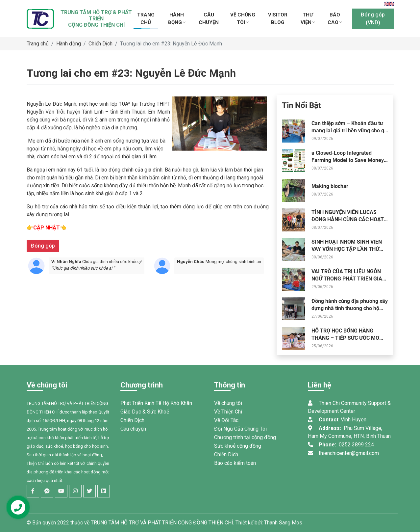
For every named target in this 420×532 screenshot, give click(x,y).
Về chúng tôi (228, 403)
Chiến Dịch (100, 44)
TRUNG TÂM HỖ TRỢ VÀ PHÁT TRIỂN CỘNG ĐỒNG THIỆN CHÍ (162, 523)
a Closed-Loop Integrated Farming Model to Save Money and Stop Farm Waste (348, 160)
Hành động (69, 44)
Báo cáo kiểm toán (235, 463)
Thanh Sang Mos (283, 523)
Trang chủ (38, 44)
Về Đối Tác (226, 420)
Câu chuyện (133, 429)
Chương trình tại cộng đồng (245, 437)
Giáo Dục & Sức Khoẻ (145, 412)
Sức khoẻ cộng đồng (238, 446)
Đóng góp (43, 246)
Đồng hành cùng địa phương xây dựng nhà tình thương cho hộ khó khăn (350, 308)
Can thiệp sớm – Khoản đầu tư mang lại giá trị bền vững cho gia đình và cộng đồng (350, 131)
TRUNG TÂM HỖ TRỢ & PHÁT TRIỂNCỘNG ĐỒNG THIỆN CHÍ (96, 19)
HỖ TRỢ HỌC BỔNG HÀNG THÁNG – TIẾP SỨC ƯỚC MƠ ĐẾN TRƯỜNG (345, 338)
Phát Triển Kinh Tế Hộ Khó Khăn (156, 403)
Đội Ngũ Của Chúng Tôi (240, 429)
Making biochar (330, 186)
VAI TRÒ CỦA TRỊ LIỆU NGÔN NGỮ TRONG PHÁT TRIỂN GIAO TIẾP (349, 279)
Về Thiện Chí (228, 412)
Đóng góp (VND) (373, 19)
